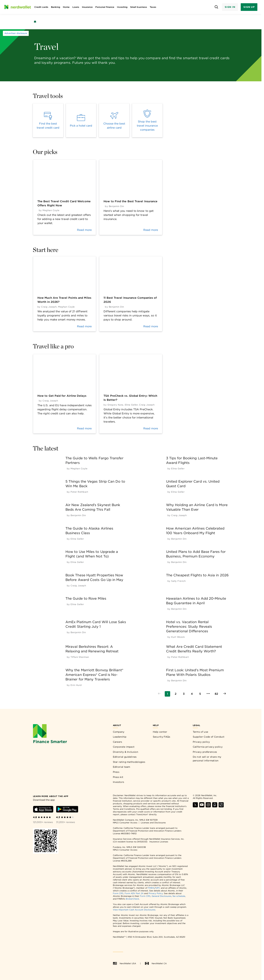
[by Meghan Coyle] (79, 469)
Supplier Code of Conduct (209, 737)
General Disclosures (161, 896)
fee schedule (179, 896)
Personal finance (105, 7)
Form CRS (118, 893)
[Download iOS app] (43, 810)
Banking (56, 7)
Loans (76, 7)
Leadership (120, 737)
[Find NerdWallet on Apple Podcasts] (215, 806)
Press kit (118, 777)
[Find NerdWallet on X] (195, 806)
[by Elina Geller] (178, 469)
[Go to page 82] (216, 694)
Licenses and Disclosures (153, 823)
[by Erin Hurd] (76, 685)
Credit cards (41, 7)
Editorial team (122, 767)
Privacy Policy (156, 893)
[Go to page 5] (200, 694)
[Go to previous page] (159, 694)
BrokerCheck (132, 899)
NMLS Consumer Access (125, 823)
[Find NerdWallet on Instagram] (208, 806)
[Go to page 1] (167, 694)
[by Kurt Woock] (178, 637)
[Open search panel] (216, 7)
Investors (119, 782)
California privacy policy (208, 747)
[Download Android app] (67, 810)
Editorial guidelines (125, 757)
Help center (160, 732)
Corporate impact (124, 747)
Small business (139, 7)
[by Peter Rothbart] (79, 492)
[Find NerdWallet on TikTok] (221, 806)
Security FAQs (162, 737)
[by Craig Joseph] (179, 515)
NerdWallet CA (156, 963)
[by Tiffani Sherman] (80, 657)
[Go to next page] (225, 694)
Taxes (153, 7)
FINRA (151, 888)
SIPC (158, 888)
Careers (118, 742)
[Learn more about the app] (51, 796)
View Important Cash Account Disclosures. (134, 910)
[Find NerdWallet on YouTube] (202, 806)
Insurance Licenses (159, 842)
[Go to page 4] (192, 694)
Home (66, 7)
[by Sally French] (178, 581)
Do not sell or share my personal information (207, 759)
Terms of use (201, 732)
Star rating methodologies (129, 762)
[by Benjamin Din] (78, 515)
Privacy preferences (205, 752)
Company (119, 732)
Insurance (87, 7)
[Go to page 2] (176, 694)
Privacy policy (201, 742)
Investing (122, 7)
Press (116, 772)
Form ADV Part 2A (134, 893)
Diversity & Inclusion (126, 752)
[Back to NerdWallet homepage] (35, 22)
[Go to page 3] (184, 694)
